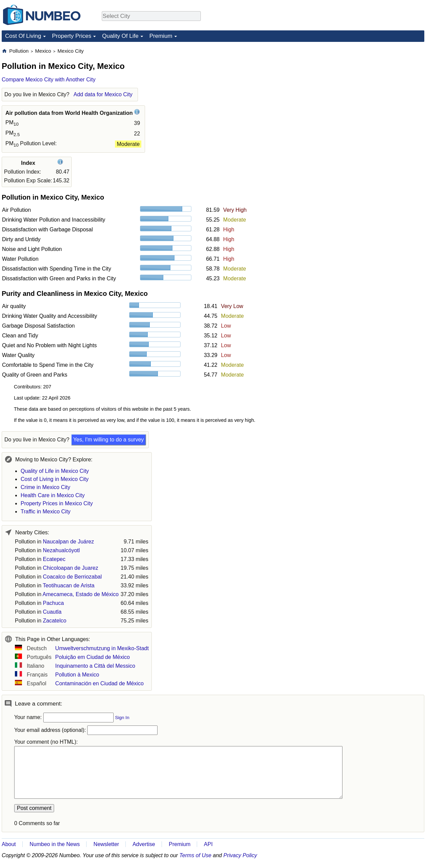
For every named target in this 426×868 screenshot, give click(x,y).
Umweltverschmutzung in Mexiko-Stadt (102, 648)
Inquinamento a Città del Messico (95, 666)
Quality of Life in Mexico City (55, 471)
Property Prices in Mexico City (57, 503)
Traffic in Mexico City (46, 512)
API (208, 844)
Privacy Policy (240, 855)
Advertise (144, 844)
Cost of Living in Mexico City (55, 479)
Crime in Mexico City (45, 487)
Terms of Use (196, 855)
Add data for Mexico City (103, 94)
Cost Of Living (23, 36)
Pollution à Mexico (77, 675)
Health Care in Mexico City (53, 495)
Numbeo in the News (55, 844)
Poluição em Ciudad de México (92, 657)
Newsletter (106, 844)
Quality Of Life (120, 36)
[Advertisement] (374, 90)
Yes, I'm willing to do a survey (109, 440)
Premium (161, 36)
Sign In (122, 718)
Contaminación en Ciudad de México (99, 683)
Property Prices (72, 36)
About (9, 844)
